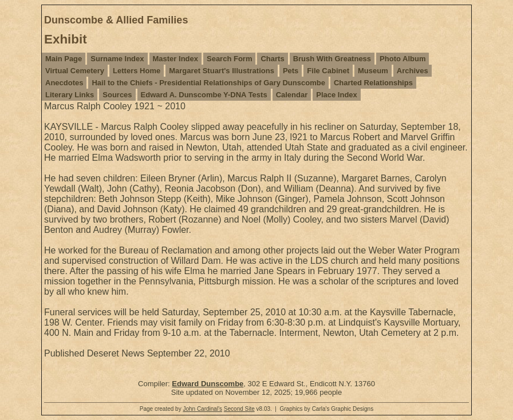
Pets (291, 71)
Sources (117, 95)
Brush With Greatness (332, 59)
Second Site (239, 409)
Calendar (292, 95)
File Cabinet (328, 71)
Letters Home (137, 71)
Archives (413, 71)
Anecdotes (64, 83)
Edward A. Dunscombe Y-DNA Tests (204, 95)
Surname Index (117, 59)
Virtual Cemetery (75, 71)
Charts (272, 59)
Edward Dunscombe (208, 384)
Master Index (175, 59)
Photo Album (402, 59)
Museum (373, 71)
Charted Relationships (373, 83)
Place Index (337, 95)
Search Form (229, 59)
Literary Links (70, 95)
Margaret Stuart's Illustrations (222, 71)
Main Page (64, 59)
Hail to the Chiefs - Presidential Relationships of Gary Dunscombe (208, 83)
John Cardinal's (202, 409)
